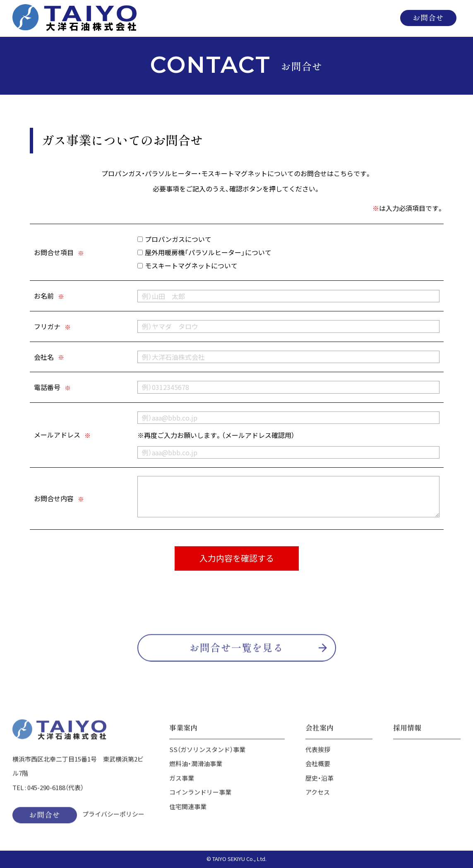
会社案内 (321, 18)
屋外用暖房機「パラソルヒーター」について (204, 253)
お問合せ (428, 17)
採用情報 (374, 18)
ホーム (206, 18)
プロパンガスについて (174, 239)
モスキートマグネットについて (187, 266)
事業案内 (264, 18)
